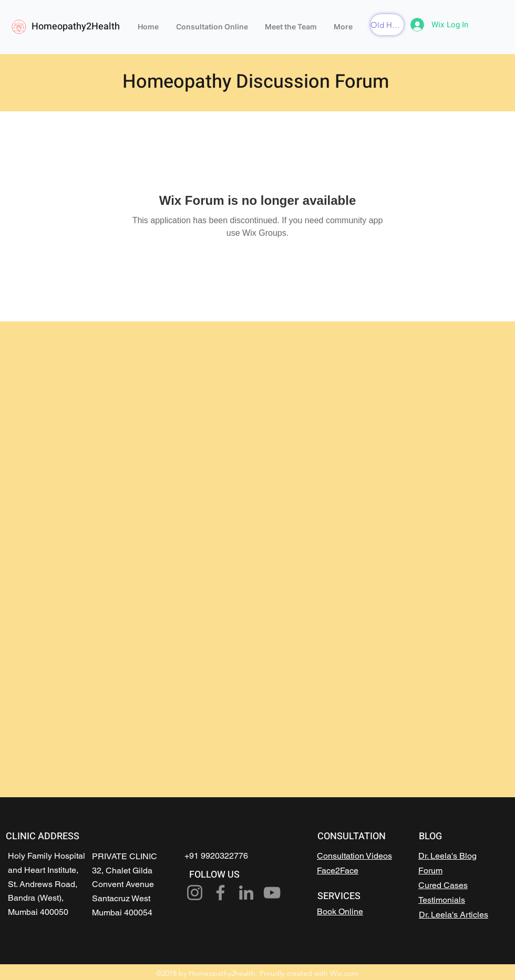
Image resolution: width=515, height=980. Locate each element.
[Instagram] (195, 893)
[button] (387, 25)
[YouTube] (272, 893)
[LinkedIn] (246, 893)
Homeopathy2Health (76, 27)
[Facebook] (220, 893)
